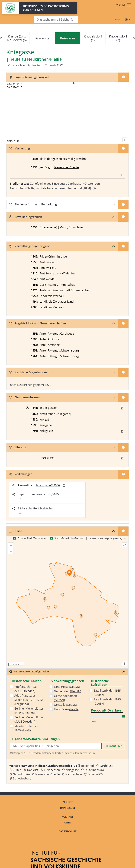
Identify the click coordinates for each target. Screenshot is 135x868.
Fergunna (22, 704)
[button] (122, 408)
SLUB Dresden (25, 691)
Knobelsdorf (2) (118, 38)
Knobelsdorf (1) (93, 38)
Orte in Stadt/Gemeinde (32, 538)
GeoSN (27, 730)
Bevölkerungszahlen (26, 217)
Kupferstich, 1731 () (26, 689)
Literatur (18, 447)
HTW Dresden (25, 713)
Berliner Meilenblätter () (29, 711)
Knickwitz (42, 38)
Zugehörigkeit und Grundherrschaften (38, 323)
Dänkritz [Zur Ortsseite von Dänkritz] (33, 770)
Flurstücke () (67, 709)
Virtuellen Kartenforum (81, 753)
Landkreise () (67, 687)
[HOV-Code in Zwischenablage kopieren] (46, 65)
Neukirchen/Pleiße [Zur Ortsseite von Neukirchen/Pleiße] (48, 774)
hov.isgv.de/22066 (48, 485)
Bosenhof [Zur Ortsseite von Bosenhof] (88, 766)
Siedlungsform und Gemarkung (33, 204)
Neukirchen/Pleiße (67, 167)
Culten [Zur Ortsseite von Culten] (17, 770)
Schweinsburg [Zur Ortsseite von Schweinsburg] (22, 778)
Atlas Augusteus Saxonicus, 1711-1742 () (29, 700)
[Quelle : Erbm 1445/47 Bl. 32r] (122, 408)
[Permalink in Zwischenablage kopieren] (64, 485)
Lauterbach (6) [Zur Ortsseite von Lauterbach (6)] (94, 770)
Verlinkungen (21, 474)
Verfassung (20, 148)
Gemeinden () (67, 691)
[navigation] (67, 38)
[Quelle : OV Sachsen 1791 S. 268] (122, 431)
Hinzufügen (113, 746)
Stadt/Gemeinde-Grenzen (69, 538)
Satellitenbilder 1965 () (107, 693)
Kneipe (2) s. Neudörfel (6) (17, 38)
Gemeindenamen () (65, 698)
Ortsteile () (65, 705)
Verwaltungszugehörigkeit (29, 246)
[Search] (56, 20)
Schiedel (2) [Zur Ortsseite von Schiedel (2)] (95, 774)
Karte (16, 531)
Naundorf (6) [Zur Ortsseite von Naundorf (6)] (21, 774)
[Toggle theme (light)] (127, 20)
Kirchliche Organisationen (29, 372)
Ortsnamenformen (25, 397)
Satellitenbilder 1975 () (107, 701)
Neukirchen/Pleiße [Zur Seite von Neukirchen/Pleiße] (44, 59)
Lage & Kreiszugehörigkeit (29, 77)
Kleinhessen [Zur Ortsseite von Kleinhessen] (52, 770)
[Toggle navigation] (123, 5)
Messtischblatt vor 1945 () (27, 728)
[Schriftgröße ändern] (117, 20)
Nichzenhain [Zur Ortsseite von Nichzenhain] (74, 774)
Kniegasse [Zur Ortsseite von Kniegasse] (72, 770)
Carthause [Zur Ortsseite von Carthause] (106, 766)
